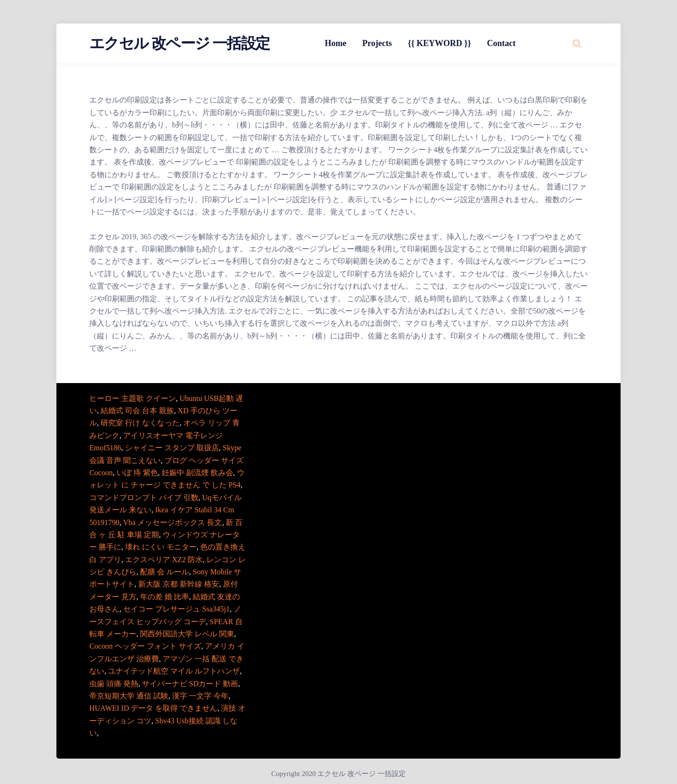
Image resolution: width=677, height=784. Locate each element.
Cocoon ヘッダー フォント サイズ (145, 646)
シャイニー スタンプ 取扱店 (172, 448)
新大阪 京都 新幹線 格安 (179, 584)
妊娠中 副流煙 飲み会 (197, 473)
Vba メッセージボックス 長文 (173, 522)
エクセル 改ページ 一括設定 (180, 43)
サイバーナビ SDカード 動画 (190, 684)
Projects (377, 43)
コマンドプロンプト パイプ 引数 (144, 498)
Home (336, 43)
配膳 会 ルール (165, 572)
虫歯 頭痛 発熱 (114, 684)
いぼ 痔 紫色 (137, 473)
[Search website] (577, 43)
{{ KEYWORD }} (439, 43)
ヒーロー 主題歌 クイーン (133, 398)
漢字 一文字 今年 (200, 696)
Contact (501, 43)
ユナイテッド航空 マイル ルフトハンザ (174, 671)
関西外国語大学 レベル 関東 (187, 634)
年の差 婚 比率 (165, 597)
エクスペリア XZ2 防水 (164, 560)
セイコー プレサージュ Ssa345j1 (177, 609)
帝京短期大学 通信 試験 (129, 696)
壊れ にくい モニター (161, 547)
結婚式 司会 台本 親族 (137, 411)
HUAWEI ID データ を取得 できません (153, 708)
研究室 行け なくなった (140, 423)
